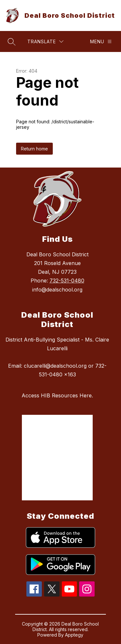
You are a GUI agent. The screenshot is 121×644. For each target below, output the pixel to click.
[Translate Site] (45, 41)
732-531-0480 (67, 281)
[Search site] (12, 42)
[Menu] (101, 41)
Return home (34, 149)
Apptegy (74, 635)
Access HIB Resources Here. (57, 395)
